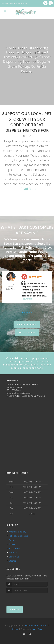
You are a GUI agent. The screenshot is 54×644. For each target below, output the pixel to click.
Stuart (9, 243)
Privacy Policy (31, 625)
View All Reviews (27, 325)
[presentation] (22, 598)
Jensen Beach (14, 256)
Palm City (43, 247)
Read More (29, 189)
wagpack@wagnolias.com (19, 393)
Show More (27, 299)
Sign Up (15, 610)
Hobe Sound (38, 252)
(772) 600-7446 (14, 390)
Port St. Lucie (16, 252)
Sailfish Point (23, 247)
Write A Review (27, 333)
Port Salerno (37, 256)
